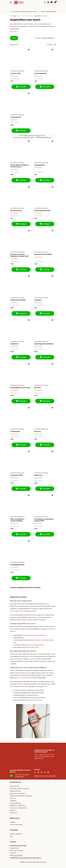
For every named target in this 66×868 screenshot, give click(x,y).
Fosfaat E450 (15, 431)
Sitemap (13, 810)
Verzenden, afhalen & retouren (20, 789)
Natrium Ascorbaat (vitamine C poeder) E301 (19, 255)
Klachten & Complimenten (18, 808)
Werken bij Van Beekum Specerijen (21, 796)
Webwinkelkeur (20, 777)
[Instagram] (42, 772)
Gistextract (15, 344)
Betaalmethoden (15, 791)
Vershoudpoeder (40, 73)
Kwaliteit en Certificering (18, 806)
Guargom (38, 300)
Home (19, 16)
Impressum (14, 813)
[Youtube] (48, 772)
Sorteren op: (39, 38)
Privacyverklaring (15, 803)
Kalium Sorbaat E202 (18, 300)
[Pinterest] (45, 772)
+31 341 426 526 (18, 855)
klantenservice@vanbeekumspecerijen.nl (28, 858)
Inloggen (13, 822)
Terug (13, 16)
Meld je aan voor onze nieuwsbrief (45, 776)
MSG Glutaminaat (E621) (43, 254)
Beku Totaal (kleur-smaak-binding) (18, 520)
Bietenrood (38, 475)
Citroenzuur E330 (17, 475)
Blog (11, 836)
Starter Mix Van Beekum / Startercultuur (20, 166)
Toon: (48, 45)
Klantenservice (15, 786)
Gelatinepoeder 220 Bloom (44, 344)
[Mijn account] (48, 3)
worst (48, 604)
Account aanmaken (16, 825)
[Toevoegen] (21, 87)
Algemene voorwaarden (18, 793)
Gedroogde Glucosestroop (20, 388)
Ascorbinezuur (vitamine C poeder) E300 (44, 520)
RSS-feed (43, 862)
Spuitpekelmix (39, 165)
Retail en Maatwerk (16, 834)
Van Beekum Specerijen (17, 71)
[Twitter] (38, 772)
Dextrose (37, 431)
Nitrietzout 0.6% (16, 211)
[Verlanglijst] (52, 3)
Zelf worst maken (28, 16)
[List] (55, 45)
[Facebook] (35, 772)
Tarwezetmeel (16, 117)
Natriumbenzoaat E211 (42, 211)
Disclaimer (13, 801)
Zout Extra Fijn (16, 73)
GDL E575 (37, 388)
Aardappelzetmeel (17, 565)
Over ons (13, 798)
